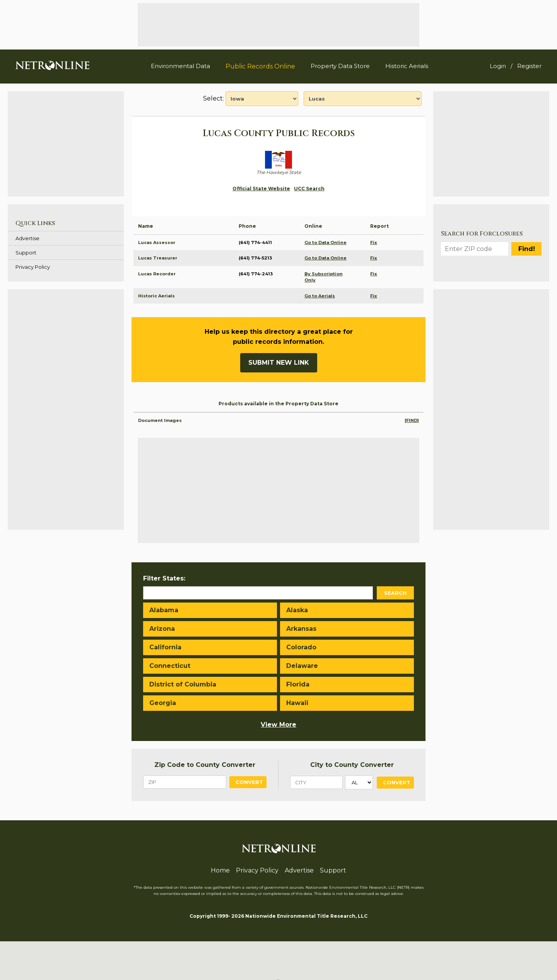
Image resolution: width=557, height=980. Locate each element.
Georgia (163, 703)
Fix (374, 242)
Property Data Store (340, 66)
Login (498, 66)
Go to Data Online (325, 242)
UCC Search (309, 189)
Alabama (164, 610)
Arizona (162, 629)
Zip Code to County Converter (205, 765)
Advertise (27, 238)
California (165, 647)
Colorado (301, 647)
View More (278, 725)
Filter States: (164, 578)
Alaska (297, 610)
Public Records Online (260, 66)
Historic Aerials (407, 66)
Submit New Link (279, 363)
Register (529, 66)
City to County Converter (352, 765)
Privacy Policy (33, 267)
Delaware (302, 666)
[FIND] (412, 420)
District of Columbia (183, 684)
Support (26, 253)
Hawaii (297, 703)
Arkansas (301, 629)
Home (220, 870)
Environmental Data (180, 66)
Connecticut (170, 666)
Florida (298, 684)
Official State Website (261, 189)
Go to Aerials (320, 296)
